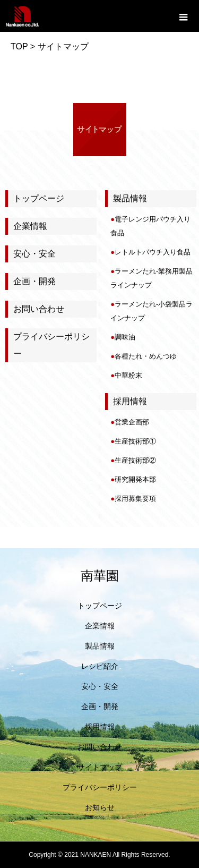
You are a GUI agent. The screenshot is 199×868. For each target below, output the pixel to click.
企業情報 (30, 226)
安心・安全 (34, 254)
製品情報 (100, 646)
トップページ (39, 198)
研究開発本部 (135, 479)
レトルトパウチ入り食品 (153, 252)
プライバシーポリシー (51, 345)
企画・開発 (34, 281)
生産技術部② (135, 460)
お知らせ (100, 807)
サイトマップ (100, 767)
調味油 (125, 337)
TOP (19, 46)
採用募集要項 (135, 499)
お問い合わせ (39, 309)
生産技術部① (135, 441)
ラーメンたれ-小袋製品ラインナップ (152, 311)
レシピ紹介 (100, 666)
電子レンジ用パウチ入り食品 (150, 226)
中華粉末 (128, 375)
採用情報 (100, 727)
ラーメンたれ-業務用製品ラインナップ (152, 278)
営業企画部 (132, 422)
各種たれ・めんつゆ (146, 356)
